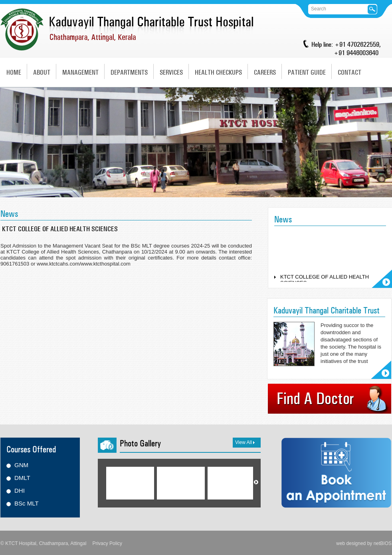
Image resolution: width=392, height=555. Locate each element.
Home (14, 72)
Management (80, 72)
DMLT (22, 478)
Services (171, 72)
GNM (21, 465)
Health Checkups (218, 72)
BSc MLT (27, 503)
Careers (265, 72)
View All (245, 442)
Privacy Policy (107, 543)
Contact (349, 72)
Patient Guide (307, 72)
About (42, 72)
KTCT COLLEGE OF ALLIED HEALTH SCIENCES (325, 281)
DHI (20, 491)
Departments (129, 72)
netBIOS (383, 543)
